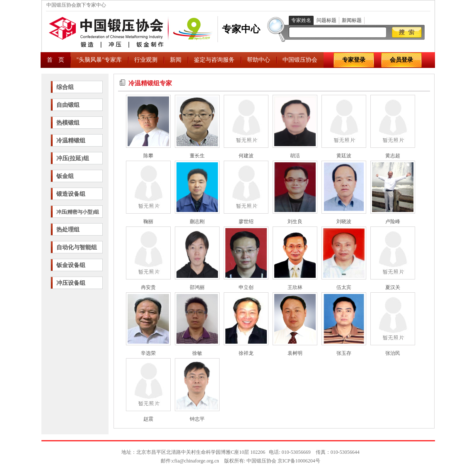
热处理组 (68, 230)
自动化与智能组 (77, 247)
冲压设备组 (71, 283)
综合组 (65, 87)
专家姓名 (301, 20)
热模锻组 (68, 123)
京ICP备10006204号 (299, 461)
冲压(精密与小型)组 (78, 212)
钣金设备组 (71, 265)
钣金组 (65, 176)
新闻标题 (352, 20)
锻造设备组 (71, 194)
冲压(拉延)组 (73, 158)
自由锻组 (68, 105)
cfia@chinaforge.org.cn (196, 461)
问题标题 (326, 20)
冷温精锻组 (71, 141)
